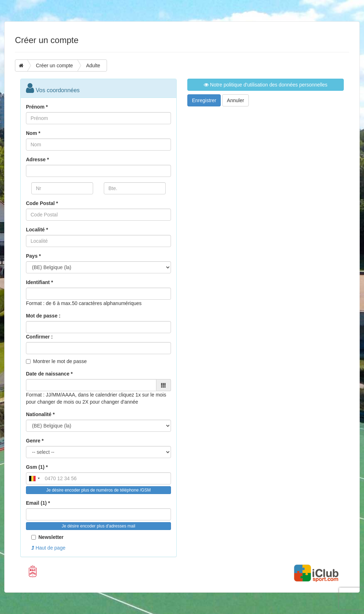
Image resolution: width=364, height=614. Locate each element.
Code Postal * (42, 203)
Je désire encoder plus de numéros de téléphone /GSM (98, 490)
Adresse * (38, 159)
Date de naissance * (49, 374)
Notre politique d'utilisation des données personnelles (266, 85)
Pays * (33, 256)
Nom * (33, 133)
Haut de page (48, 548)
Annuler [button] (235, 100)
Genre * (35, 441)
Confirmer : (39, 337)
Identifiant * (39, 282)
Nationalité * (40, 414)
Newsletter (47, 537)
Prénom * (37, 107)
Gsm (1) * (37, 467)
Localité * (37, 230)
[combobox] (34, 478)
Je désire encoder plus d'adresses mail (98, 526)
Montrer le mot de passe (60, 361)
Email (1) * (38, 503)
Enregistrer (204, 100)
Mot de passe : (43, 316)
